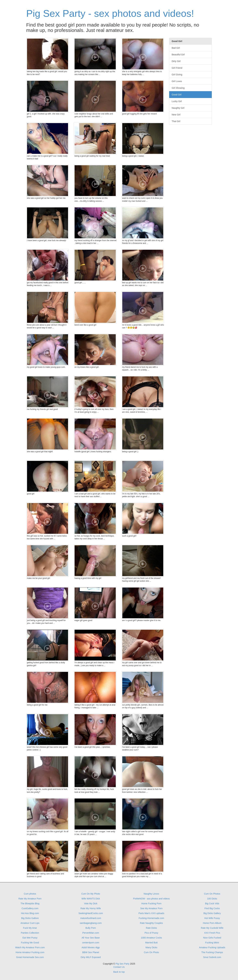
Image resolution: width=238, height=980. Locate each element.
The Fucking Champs (212, 952)
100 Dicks (212, 899)
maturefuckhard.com (91, 918)
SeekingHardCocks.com (91, 913)
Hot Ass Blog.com (30, 913)
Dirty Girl (176, 61)
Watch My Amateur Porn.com (30, 947)
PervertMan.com (91, 933)
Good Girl (177, 95)
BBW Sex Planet (91, 952)
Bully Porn (91, 928)
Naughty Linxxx (151, 894)
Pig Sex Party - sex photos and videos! (110, 13)
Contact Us (119, 967)
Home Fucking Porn (151, 903)
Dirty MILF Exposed (91, 957)
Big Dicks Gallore (30, 918)
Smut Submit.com (212, 957)
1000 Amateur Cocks (151, 938)
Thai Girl (176, 121)
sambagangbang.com (91, 923)
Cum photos (30, 894)
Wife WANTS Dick (91, 899)
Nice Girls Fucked (212, 938)
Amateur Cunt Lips (30, 923)
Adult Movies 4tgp (91, 947)
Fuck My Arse (30, 928)
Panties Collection (30, 933)
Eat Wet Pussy (30, 938)
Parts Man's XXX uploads (151, 913)
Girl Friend (177, 68)
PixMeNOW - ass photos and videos (151, 899)
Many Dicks (151, 947)
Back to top (119, 972)
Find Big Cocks (212, 908)
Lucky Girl (177, 101)
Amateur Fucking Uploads (212, 947)
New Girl (176, 115)
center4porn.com (91, 943)
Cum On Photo (151, 952)
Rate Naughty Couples (151, 923)
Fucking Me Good (30, 943)
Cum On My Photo (91, 894)
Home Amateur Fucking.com (30, 952)
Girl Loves (177, 81)
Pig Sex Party (123, 964)
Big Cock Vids (212, 903)
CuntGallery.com (30, 908)
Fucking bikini (212, 943)
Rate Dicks (151, 928)
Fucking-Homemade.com (151, 918)
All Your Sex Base (91, 938)
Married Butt (151, 943)
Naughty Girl (178, 108)
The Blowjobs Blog (30, 903)
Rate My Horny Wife (91, 908)
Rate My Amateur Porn (30, 899)
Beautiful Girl (178, 55)
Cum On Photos (212, 894)
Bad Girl (176, 48)
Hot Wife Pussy (212, 918)
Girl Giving (177, 75)
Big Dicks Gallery (212, 913)
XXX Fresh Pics (212, 933)
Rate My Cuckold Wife (212, 928)
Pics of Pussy (151, 933)
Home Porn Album (212, 923)
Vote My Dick (91, 903)
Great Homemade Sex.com (30, 957)
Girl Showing (178, 88)
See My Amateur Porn (151, 908)
